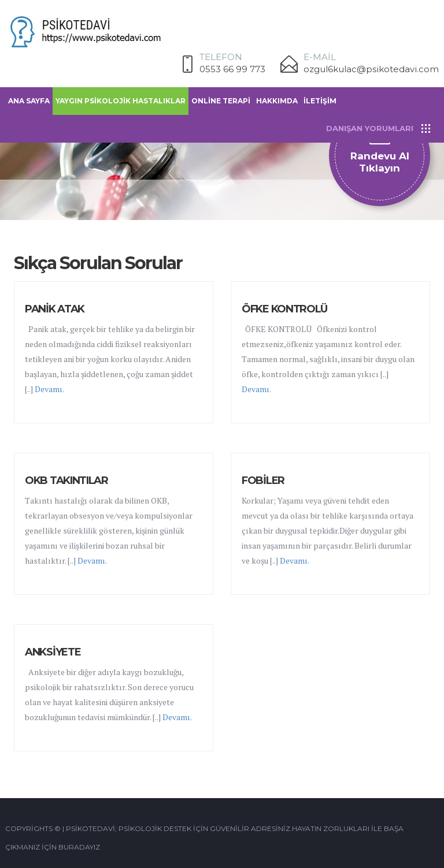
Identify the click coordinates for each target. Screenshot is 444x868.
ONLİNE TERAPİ (221, 101)
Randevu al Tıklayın (380, 162)
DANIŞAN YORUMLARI (370, 128)
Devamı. (49, 389)
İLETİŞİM (320, 101)
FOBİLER (263, 480)
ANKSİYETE (53, 652)
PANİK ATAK (55, 309)
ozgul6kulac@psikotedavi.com (371, 69)
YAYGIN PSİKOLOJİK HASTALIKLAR (121, 101)
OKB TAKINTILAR (66, 480)
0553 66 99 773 (232, 69)
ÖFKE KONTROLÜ (284, 309)
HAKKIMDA (277, 101)
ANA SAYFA (29, 101)
